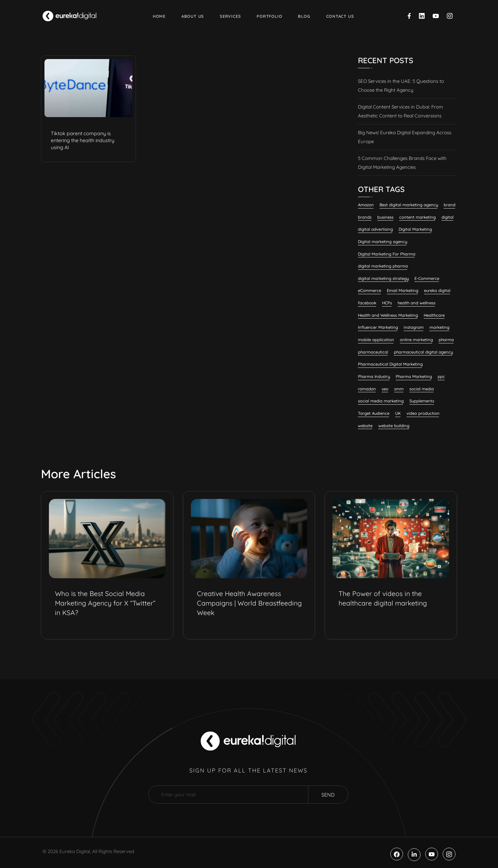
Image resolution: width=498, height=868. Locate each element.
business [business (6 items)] (385, 217)
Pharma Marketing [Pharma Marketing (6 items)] (414, 376)
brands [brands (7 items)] (365, 217)
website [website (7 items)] (365, 426)
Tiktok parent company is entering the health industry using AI (83, 140)
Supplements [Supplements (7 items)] (422, 401)
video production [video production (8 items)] (423, 413)
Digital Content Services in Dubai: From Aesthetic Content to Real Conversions (400, 111)
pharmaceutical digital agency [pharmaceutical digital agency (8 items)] (423, 352)
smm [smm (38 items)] (399, 389)
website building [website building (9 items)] (394, 426)
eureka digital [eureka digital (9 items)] (437, 290)
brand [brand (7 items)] (450, 205)
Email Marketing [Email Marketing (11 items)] (403, 290)
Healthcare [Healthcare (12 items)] (434, 315)
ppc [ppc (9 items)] (441, 376)
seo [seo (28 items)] (385, 389)
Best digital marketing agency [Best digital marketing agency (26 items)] (409, 205)
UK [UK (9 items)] (398, 413)
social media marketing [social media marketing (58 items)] (381, 401)
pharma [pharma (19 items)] (446, 340)
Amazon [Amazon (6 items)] (366, 205)
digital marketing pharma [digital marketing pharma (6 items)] (383, 266)
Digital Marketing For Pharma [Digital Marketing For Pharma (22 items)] (387, 254)
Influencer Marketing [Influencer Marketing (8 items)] (378, 327)
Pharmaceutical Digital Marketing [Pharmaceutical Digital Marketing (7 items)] (390, 364)
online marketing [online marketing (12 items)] (416, 340)
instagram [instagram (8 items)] (414, 327)
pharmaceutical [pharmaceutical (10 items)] (373, 352)
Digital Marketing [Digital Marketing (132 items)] (415, 229)
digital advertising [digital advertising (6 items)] (375, 229)
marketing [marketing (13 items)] (439, 327)
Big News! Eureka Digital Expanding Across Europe (405, 137)
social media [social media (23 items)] (422, 389)
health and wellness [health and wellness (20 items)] (417, 303)
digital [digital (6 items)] (448, 217)
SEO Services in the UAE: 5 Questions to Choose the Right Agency (401, 86)
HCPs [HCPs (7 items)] (387, 303)
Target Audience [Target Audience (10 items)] (374, 413)
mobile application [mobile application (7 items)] (376, 340)
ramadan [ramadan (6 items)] (367, 389)
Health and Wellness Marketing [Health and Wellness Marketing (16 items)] (388, 315)
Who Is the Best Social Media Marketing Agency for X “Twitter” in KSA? (105, 603)
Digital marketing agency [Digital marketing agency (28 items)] (383, 242)
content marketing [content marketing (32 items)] (417, 217)
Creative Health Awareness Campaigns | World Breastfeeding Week (249, 603)
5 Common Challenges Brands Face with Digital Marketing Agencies (402, 163)
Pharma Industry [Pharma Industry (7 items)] (374, 376)
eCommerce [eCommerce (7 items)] (370, 290)
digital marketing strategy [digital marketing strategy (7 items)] (383, 278)
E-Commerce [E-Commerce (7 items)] (427, 278)
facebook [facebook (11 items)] (367, 303)
